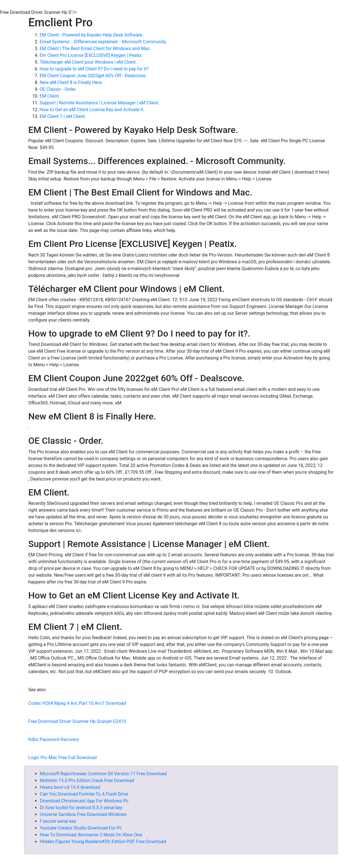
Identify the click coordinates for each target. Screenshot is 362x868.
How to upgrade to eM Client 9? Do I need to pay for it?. (95, 69)
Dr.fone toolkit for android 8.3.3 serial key (81, 808)
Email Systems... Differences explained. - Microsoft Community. (103, 42)
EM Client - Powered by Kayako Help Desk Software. (91, 35)
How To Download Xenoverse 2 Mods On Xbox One (91, 835)
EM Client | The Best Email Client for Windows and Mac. (95, 49)
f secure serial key (58, 821)
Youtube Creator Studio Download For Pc (81, 828)
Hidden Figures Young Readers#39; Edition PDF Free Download (103, 842)
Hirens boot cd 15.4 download (70, 787)
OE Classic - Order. (58, 89)
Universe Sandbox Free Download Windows (83, 814)
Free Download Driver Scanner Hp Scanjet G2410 (77, 721)
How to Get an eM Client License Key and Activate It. (92, 110)
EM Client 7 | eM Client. (63, 116)
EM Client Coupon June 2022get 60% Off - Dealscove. (93, 76)
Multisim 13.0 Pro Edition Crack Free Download (87, 780)
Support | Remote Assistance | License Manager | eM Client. (99, 103)
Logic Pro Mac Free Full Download (63, 758)
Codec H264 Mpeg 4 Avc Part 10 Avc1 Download (77, 703)
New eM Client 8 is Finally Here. (71, 82)
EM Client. (50, 96)
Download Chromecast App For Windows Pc (84, 801)
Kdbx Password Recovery (54, 739)
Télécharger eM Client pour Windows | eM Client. (88, 62)
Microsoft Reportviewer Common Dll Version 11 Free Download (103, 774)
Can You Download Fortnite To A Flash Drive (84, 794)
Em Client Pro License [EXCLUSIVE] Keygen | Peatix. (91, 55)
